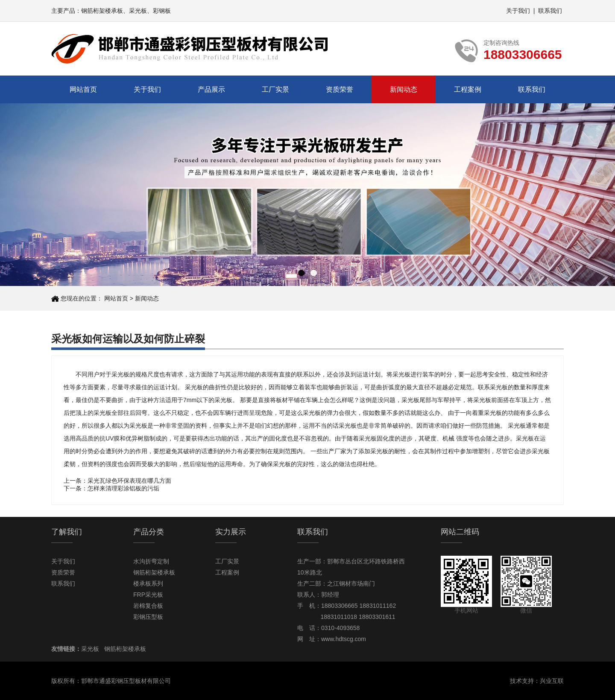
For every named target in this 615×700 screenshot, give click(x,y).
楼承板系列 (148, 583)
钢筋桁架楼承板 (102, 11)
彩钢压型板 (148, 617)
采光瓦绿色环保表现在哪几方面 (129, 481)
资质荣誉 (340, 89)
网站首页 (83, 89)
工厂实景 (275, 89)
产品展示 (211, 89)
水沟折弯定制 (151, 561)
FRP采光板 (148, 595)
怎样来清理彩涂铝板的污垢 (123, 488)
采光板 (138, 11)
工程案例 (468, 89)
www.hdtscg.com (344, 639)
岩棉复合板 (148, 606)
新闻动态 (404, 89)
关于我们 (518, 11)
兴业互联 (552, 681)
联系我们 (550, 11)
